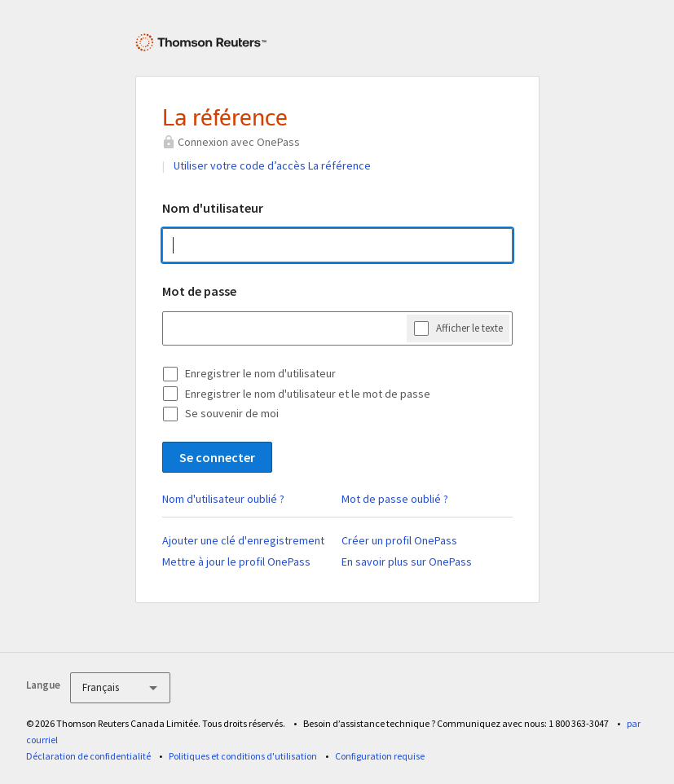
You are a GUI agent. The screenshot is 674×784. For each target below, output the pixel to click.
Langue (43, 685)
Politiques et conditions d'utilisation (243, 756)
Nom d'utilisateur (213, 208)
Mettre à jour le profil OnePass (236, 562)
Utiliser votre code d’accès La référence (272, 165)
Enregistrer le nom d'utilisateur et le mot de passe (308, 394)
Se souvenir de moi (232, 413)
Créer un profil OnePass (399, 540)
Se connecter (217, 457)
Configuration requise (380, 756)
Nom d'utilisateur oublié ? (223, 499)
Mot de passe (199, 291)
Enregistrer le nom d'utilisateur (260, 373)
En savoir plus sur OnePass (407, 562)
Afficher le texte (469, 328)
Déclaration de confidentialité (88, 756)
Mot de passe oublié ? (395, 499)
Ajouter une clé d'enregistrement (243, 540)
